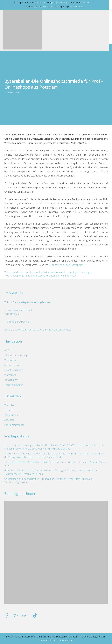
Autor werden (12, 365)
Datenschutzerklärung (16, 355)
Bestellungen (11, 415)
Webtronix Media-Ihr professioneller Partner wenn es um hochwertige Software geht (48, 272)
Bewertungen (11, 380)
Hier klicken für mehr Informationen (56, 640)
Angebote (9, 420)
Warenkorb (10, 375)
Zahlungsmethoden (14, 425)
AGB (7, 350)
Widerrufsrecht (12, 360)
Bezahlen (9, 410)
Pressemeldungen (14, 385)
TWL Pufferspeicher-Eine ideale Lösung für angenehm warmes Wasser (41, 276)
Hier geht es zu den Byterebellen (67, 265)
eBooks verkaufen (14, 370)
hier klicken (41, 3)
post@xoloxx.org (61, 3)
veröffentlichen (78, 7)
